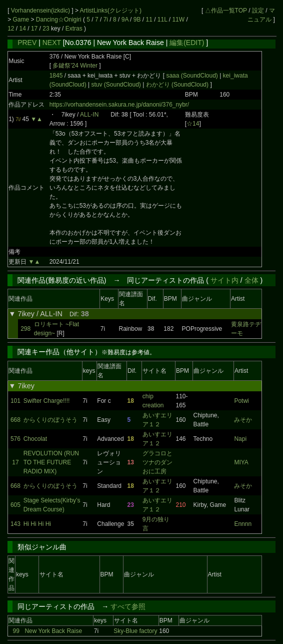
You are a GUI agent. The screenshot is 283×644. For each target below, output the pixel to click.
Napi (240, 439)
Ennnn (243, 524)
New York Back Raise (53, 631)
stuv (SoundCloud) (116, 85)
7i (106, 20)
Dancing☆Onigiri (59, 20)
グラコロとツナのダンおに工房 (157, 462)
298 (25, 329)
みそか (243, 420)
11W (178, 20)
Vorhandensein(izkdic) (41, 11)
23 (46, 29)
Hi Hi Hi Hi (37, 524)
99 (16, 631)
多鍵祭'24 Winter (75, 66)
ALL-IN (89, 115)
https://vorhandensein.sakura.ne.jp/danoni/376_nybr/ (119, 105)
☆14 (193, 124)
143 (15, 524)
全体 (251, 280)
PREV (27, 43)
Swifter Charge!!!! (47, 401)
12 (11, 29)
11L (162, 20)
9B (137, 20)
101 (15, 401)
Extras (74, 29)
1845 (56, 76)
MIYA (241, 462)
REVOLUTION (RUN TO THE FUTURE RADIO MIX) (51, 462)
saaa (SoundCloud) (193, 76)
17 (34, 29)
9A (125, 20)
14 (23, 29)
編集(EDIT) (187, 43)
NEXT (52, 43)
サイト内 (224, 280)
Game (22, 20)
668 (15, 420)
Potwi (241, 401)
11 (149, 20)
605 (15, 505)
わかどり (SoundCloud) (177, 85)
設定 (258, 11)
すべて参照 (128, 606)
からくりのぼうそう (50, 420)
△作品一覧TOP (226, 11)
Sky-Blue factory (135, 631)
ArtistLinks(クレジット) (111, 11)
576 (15, 439)
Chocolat (35, 439)
